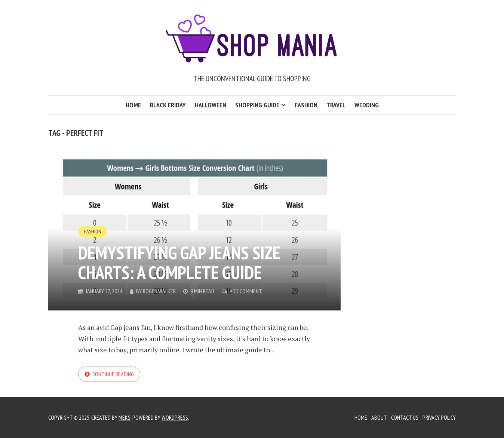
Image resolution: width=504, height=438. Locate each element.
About (379, 417)
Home (133, 105)
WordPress (175, 417)
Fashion (306, 105)
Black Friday (168, 105)
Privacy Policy (439, 417)
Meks (125, 417)
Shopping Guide (257, 105)
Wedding (367, 105)
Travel (336, 105)
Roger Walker (159, 291)
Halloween (210, 105)
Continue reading (113, 374)
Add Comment (246, 291)
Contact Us (405, 417)
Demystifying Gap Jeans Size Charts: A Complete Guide (179, 262)
